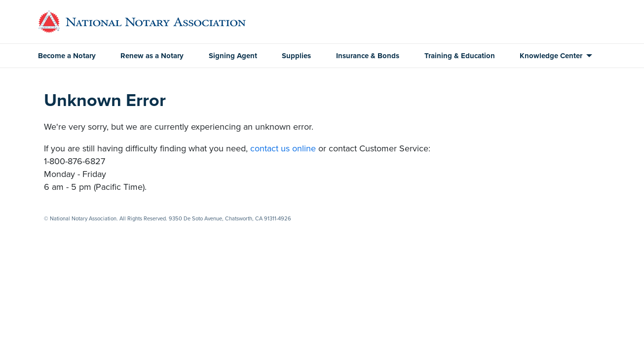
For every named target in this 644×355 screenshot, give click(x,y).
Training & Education (460, 56)
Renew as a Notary (152, 56)
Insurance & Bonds (368, 56)
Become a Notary (67, 56)
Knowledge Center (551, 56)
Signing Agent (233, 56)
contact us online (283, 148)
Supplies (296, 56)
